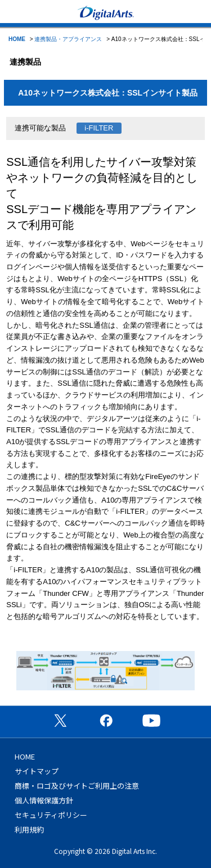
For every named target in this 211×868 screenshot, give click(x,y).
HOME (17, 39)
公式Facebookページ (106, 720)
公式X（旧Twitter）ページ (60, 720)
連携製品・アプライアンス (68, 39)
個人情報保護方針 (44, 800)
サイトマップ (37, 771)
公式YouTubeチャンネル (151, 720)
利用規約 (29, 829)
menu (14, 12)
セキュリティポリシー (51, 815)
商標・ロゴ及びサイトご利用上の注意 (77, 786)
